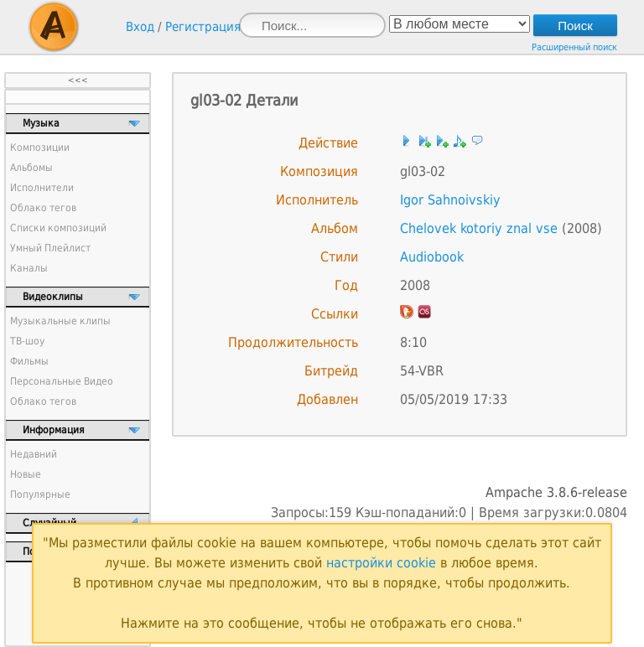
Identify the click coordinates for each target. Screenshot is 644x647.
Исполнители (42, 188)
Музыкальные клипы (60, 321)
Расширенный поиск (574, 47)
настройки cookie (381, 563)
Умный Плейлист (50, 248)
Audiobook (432, 257)
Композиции (40, 148)
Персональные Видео (62, 381)
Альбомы (31, 168)
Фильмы (29, 361)
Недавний (34, 454)
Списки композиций (58, 228)
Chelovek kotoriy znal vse (479, 228)
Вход (140, 27)
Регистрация (203, 27)
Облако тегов (43, 208)
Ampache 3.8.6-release (556, 492)
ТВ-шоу (27, 341)
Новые (26, 474)
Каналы (29, 268)
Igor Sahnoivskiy (450, 200)
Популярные (40, 494)
